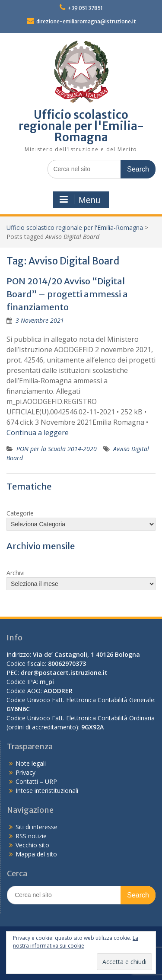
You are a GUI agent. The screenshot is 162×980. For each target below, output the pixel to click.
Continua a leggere (38, 433)
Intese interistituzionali (47, 791)
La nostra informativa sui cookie (76, 942)
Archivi (16, 573)
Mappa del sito (36, 854)
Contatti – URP (36, 781)
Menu (80, 200)
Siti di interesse (37, 827)
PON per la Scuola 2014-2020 (57, 449)
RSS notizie (31, 836)
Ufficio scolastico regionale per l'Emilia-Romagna (81, 126)
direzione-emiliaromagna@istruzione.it (86, 21)
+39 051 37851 (85, 8)
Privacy (25, 772)
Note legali (31, 763)
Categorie (20, 513)
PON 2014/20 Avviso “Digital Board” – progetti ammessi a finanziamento (67, 294)
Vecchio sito (32, 845)
